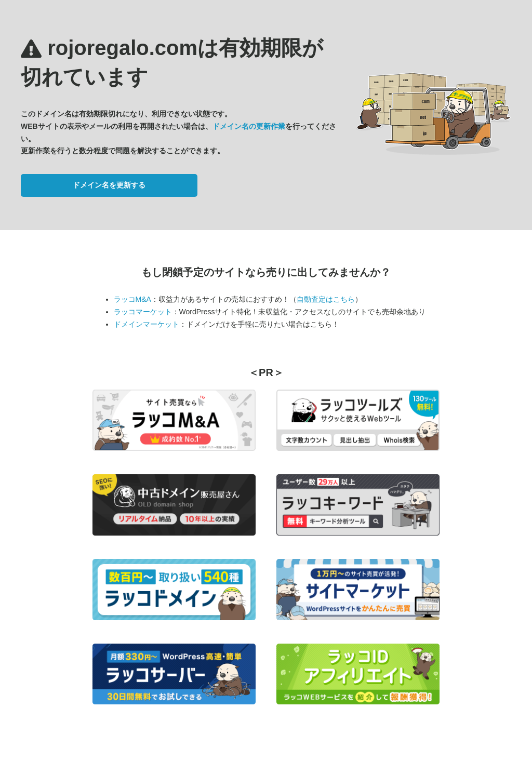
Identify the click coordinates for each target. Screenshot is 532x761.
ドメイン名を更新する (109, 185)
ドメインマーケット (147, 324)
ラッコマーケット (143, 312)
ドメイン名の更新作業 (249, 126)
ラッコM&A (132, 299)
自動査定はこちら (326, 299)
